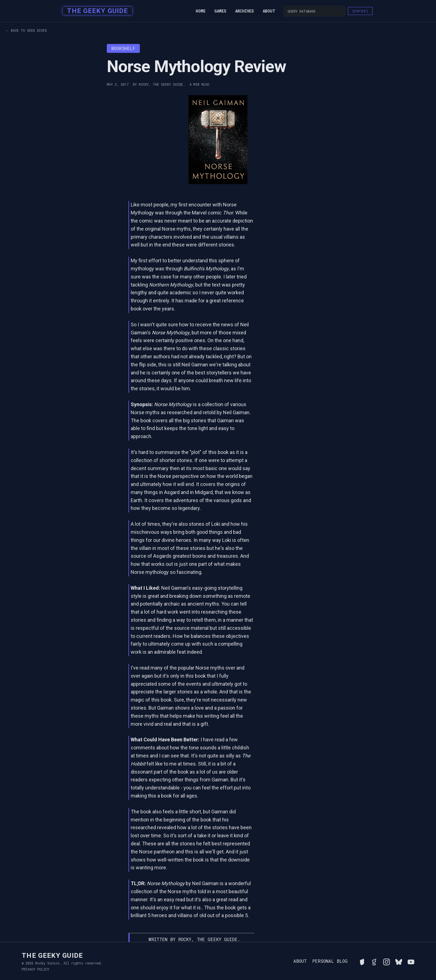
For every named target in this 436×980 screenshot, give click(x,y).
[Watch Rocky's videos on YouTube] (411, 961)
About (269, 11)
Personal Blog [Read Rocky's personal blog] (330, 961)
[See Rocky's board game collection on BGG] (362, 961)
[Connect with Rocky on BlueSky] (399, 961)
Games (220, 11)
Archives (245, 11)
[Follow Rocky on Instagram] (387, 961)
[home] (96, 11)
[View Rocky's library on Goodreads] (374, 961)
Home (201, 11)
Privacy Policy (35, 969)
